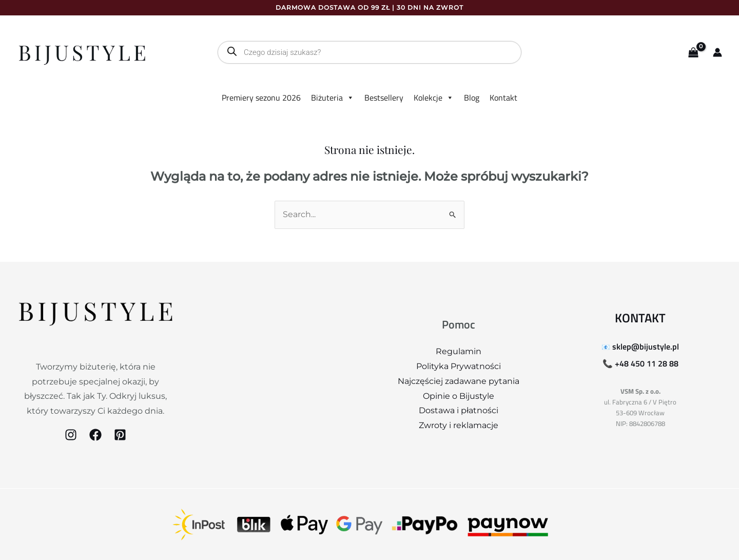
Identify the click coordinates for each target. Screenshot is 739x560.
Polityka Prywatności (459, 366)
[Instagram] (71, 435)
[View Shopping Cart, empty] (693, 53)
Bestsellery (384, 98)
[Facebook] (95, 435)
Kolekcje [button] (434, 98)
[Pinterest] (120, 435)
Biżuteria (333, 98)
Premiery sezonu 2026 (261, 98)
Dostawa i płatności (459, 410)
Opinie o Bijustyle (459, 396)
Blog (472, 98)
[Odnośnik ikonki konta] (717, 52)
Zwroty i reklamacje (459, 425)
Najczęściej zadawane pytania (459, 381)
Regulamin (459, 351)
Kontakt (503, 98)
